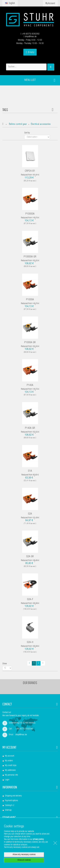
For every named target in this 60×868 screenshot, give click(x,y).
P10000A (30, 214)
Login (7, 780)
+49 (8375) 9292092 (30, 34)
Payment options (11, 801)
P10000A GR (30, 257)
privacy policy (38, 839)
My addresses (10, 770)
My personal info (11, 775)
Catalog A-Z (10, 805)
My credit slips (11, 766)
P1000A (30, 300)
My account (9, 747)
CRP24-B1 (30, 171)
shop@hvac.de (30, 37)
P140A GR (30, 428)
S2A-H (30, 642)
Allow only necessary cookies (24, 855)
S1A (30, 471)
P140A (30, 385)
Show (5, 664)
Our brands (30, 683)
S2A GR (30, 557)
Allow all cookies (24, 860)
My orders (9, 761)
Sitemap (8, 810)
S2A (30, 514)
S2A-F (30, 600)
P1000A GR (30, 343)
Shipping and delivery (13, 796)
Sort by (27, 133)
